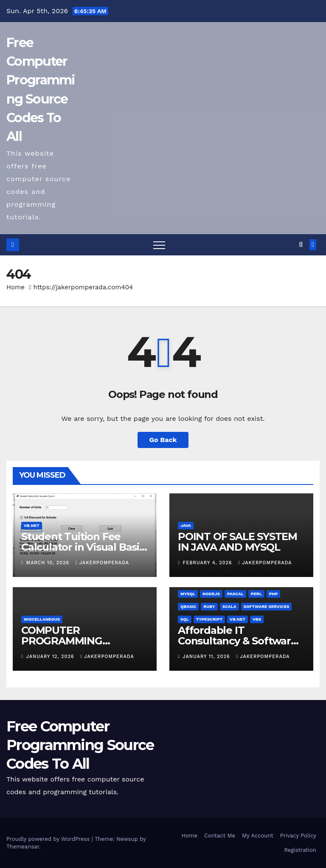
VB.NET (32, 525)
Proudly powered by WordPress (49, 839)
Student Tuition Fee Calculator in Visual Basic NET (83, 547)
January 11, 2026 (208, 657)
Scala (229, 606)
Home (15, 287)
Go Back (163, 440)
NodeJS (211, 594)
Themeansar (23, 847)
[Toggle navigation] (159, 245)
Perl (256, 594)
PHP (274, 594)
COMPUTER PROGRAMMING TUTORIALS (62, 641)
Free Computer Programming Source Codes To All (80, 745)
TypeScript (209, 619)
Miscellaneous (42, 619)
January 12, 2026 (51, 657)
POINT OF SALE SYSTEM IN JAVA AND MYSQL (237, 542)
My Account (258, 836)
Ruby (209, 606)
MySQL (188, 594)
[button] (301, 245)
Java (186, 525)
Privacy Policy (298, 836)
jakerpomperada (102, 563)
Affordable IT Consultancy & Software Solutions (237, 641)
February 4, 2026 (209, 563)
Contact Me (220, 836)
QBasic (188, 606)
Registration (300, 850)
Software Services (267, 606)
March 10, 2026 (49, 563)
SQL (185, 619)
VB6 (257, 619)
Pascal (235, 594)
